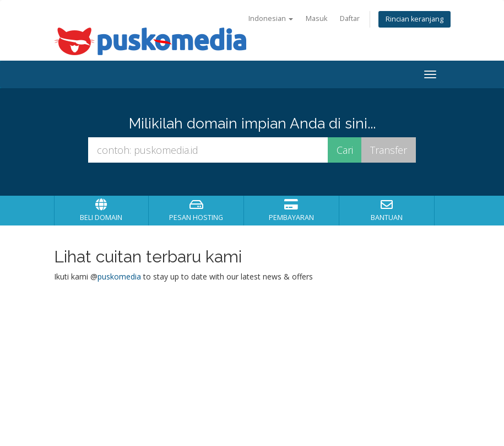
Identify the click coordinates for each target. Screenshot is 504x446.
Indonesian (271, 18)
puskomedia (119, 276)
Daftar (350, 18)
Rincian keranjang (414, 19)
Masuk (316, 18)
